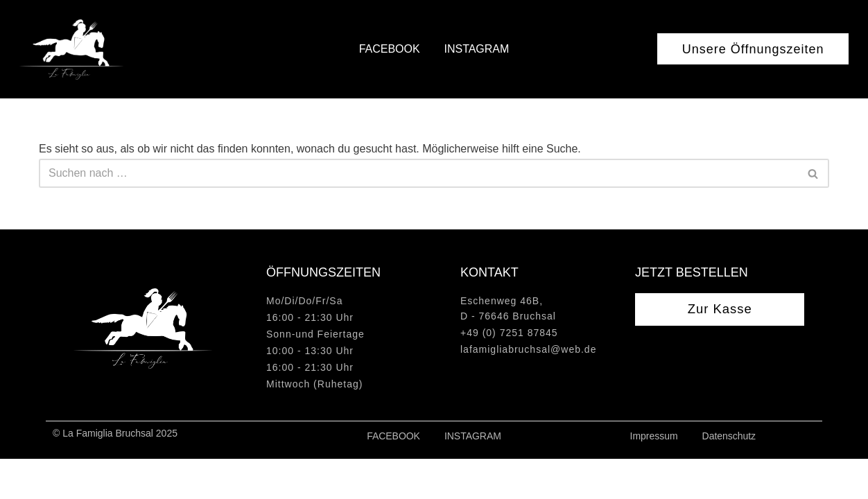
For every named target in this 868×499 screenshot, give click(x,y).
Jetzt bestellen (692, 313)
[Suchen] (418, 173)
